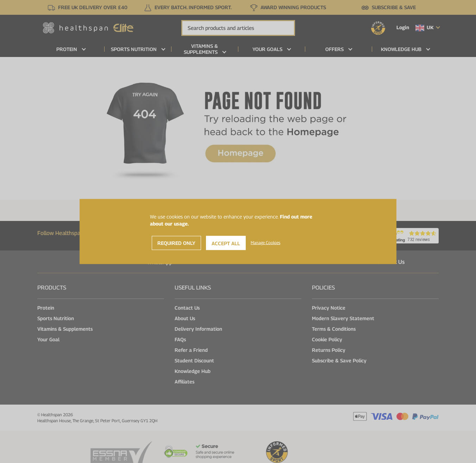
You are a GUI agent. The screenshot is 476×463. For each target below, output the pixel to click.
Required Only (176, 243)
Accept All (226, 243)
